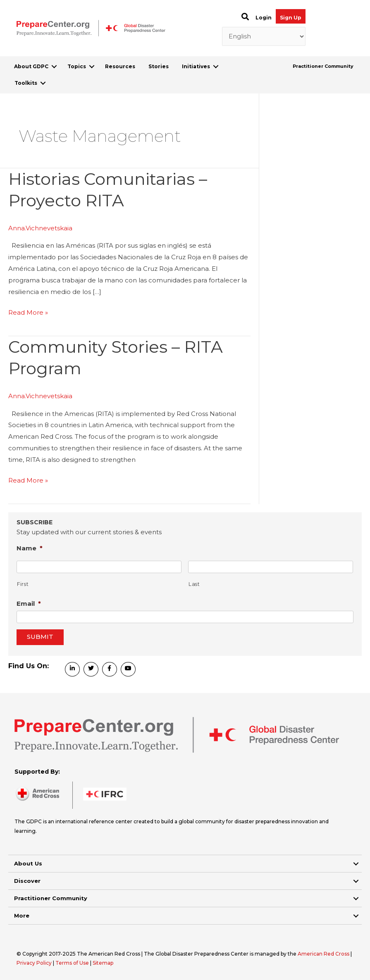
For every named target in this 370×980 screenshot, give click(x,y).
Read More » (28, 313)
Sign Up (291, 18)
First (23, 584)
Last (194, 584)
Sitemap (103, 963)
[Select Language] (264, 36)
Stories (159, 66)
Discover (27, 881)
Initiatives (196, 66)
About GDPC (31, 66)
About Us (28, 863)
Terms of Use (72, 963)
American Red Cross (324, 954)
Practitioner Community (323, 66)
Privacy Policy (35, 963)
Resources (120, 66)
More (22, 915)
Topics (77, 66)
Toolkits (26, 83)
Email (29, 604)
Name (30, 548)
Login (264, 18)
